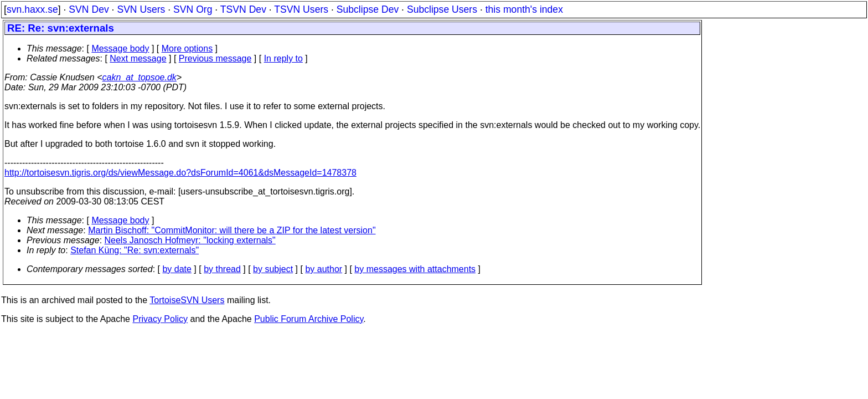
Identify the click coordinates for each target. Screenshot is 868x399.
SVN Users (141, 9)
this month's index (524, 9)
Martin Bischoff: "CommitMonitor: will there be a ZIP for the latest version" (232, 230)
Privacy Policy (160, 319)
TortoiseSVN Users (187, 300)
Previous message (215, 58)
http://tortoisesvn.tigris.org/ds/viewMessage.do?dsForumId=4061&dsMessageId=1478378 (180, 173)
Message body (120, 48)
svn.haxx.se (32, 9)
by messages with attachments (415, 269)
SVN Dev (89, 9)
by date (177, 269)
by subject (273, 269)
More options (187, 48)
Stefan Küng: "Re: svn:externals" (135, 250)
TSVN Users (301, 9)
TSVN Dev (243, 9)
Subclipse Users (442, 9)
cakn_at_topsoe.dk (139, 77)
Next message (138, 58)
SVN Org (193, 9)
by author (324, 269)
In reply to (283, 58)
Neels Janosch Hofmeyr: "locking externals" (190, 240)
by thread (222, 269)
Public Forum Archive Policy (309, 319)
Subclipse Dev (368, 9)
